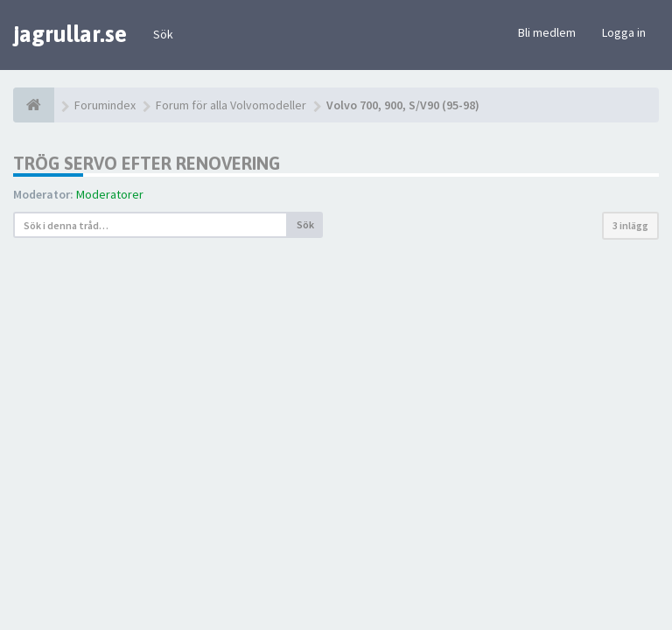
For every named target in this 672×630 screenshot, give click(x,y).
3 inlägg (630, 225)
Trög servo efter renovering (147, 163)
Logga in (624, 32)
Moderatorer (110, 194)
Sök (163, 34)
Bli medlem (547, 32)
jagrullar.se (70, 34)
